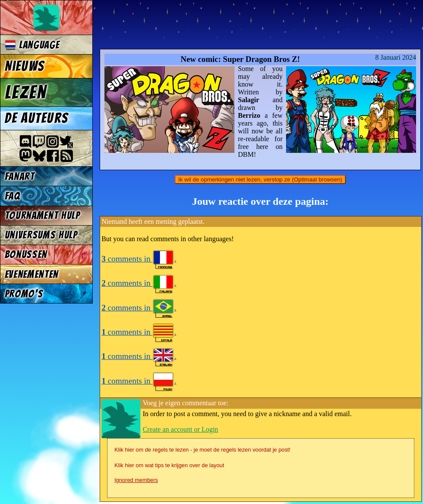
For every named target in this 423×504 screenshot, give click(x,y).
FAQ (13, 196)
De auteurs (36, 118)
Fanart (20, 176)
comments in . (139, 259)
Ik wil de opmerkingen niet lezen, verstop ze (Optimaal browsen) (260, 179)
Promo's (24, 294)
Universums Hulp (41, 235)
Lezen (26, 92)
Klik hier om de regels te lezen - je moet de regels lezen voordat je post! (202, 450)
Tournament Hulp (42, 215)
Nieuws (24, 66)
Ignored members (136, 480)
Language (32, 45)
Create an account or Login (180, 429)
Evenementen (32, 274)
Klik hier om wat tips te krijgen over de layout (169, 465)
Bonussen (26, 254)
